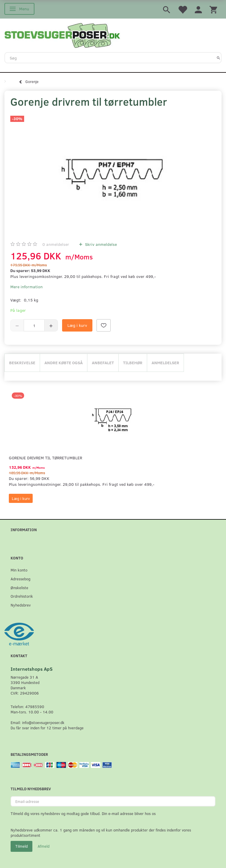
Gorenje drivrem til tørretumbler (45, 458)
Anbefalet (103, 363)
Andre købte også (64, 363)
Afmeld (44, 846)
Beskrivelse (22, 363)
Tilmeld (21, 846)
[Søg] (218, 58)
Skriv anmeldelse (100, 244)
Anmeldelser (165, 363)
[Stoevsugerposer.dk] (62, 35)
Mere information (26, 287)
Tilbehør (133, 363)
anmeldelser (56, 244)
